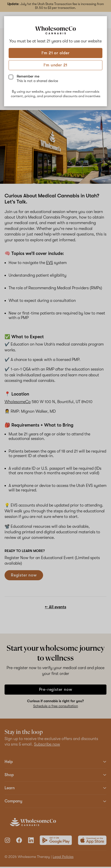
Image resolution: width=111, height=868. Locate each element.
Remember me (37, 78)
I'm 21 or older (56, 53)
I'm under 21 (56, 65)
